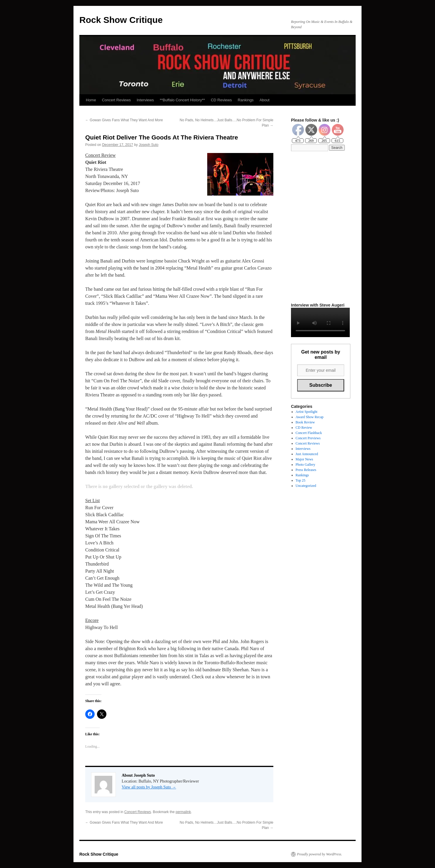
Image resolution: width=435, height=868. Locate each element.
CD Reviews (221, 100)
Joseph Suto (149, 145)
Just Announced (307, 454)
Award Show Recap (310, 417)
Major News (304, 459)
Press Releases (306, 470)
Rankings (246, 100)
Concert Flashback (309, 433)
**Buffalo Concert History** (182, 100)
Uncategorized (306, 486)
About (265, 100)
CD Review (304, 428)
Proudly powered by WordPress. (319, 854)
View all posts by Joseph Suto (149, 787)
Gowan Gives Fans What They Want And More (124, 120)
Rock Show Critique (121, 20)
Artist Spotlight (307, 412)
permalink (183, 812)
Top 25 (301, 480)
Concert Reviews (116, 100)
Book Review (305, 422)
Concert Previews (308, 438)
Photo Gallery (306, 465)
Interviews (145, 100)
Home (91, 100)
